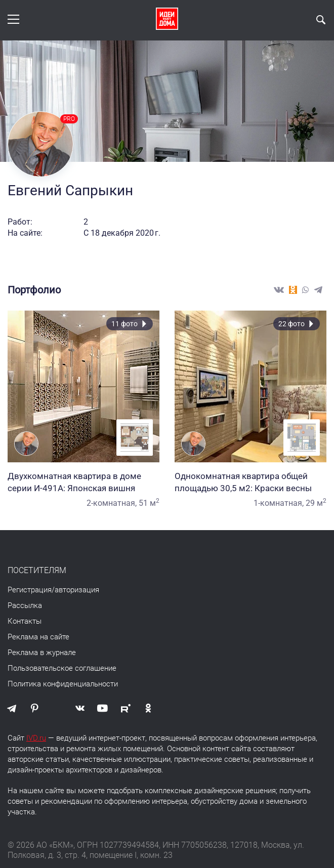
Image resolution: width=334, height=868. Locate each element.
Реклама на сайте (38, 637)
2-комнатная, (112, 503)
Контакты (25, 621)
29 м (316, 503)
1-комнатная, (279, 503)
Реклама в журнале (42, 653)
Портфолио (34, 290)
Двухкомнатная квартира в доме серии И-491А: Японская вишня (83, 482)
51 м (149, 503)
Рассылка (25, 605)
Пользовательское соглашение (62, 668)
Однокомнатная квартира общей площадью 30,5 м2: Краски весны (251, 482)
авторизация (77, 590)
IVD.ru (36, 738)
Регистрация (30, 590)
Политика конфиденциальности (63, 684)
